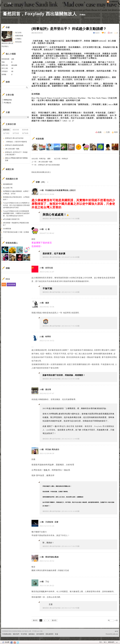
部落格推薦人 (12, 243)
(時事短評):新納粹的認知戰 (14, 145)
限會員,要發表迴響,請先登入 (41, 172)
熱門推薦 (25, 133)
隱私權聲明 (49, 634)
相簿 (24, 3)
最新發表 (6, 130)
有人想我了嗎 (8, 188)
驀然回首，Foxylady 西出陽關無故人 (40, 14)
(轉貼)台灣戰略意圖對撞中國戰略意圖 (16, 159)
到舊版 (83, 15)
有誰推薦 (40, 139)
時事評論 (42, 159)
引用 (108, 132)
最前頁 (35, 620)
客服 (56, 634)
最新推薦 (25, 130)
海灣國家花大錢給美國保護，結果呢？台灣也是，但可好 (16, 192)
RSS (4, 284)
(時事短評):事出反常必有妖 (14, 138)
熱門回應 (16, 133)
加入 (105, 642)
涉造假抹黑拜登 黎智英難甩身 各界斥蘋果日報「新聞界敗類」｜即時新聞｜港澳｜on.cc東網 (75, 104)
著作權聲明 (40, 634)
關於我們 (16, 634)
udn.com (115, 634)
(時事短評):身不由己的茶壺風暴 (49, 165)
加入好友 (18, 33)
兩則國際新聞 (8, 184)
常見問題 (24, 634)
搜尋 (27, 87)
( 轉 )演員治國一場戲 (45, 162)
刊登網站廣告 (7, 634)
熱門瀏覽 (6, 133)
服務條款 (32, 634)
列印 (116, 132)
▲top (116, 631)
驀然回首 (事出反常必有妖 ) (52, 219)
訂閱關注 (18, 39)
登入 (101, 642)
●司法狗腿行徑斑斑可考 (11, 219)
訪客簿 (38, 3)
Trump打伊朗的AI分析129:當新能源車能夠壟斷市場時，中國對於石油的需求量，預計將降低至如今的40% (16, 213)
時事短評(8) (8, 100)
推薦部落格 (19, 36)
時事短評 (65, 159)
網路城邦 (111, 642)
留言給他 (18, 42)
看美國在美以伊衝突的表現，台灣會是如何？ (16, 198)
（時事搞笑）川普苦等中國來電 (16, 142)
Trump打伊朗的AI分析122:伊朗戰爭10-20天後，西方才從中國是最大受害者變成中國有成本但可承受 (16, 205)
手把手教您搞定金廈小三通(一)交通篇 (16, 232)
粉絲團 (7, 642)
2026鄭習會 (7, 229)
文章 (9, 3)
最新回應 (16, 130)
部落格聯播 (11, 284)
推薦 (100, 132)
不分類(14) (7, 103)
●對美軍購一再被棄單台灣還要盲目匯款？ (16, 224)
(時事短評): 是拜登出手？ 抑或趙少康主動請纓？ (16, 153)
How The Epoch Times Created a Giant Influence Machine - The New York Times (69, 98)
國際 (49, 159)
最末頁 (54, 620)
